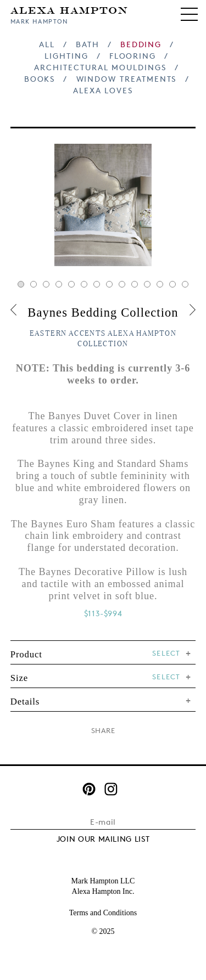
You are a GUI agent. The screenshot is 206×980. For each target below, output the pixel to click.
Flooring (133, 56)
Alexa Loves (103, 90)
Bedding (141, 44)
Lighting (66, 56)
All (47, 44)
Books (40, 79)
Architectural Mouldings (100, 67)
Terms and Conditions (103, 913)
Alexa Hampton (69, 10)
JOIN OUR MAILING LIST (103, 839)
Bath (88, 44)
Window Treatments (127, 79)
